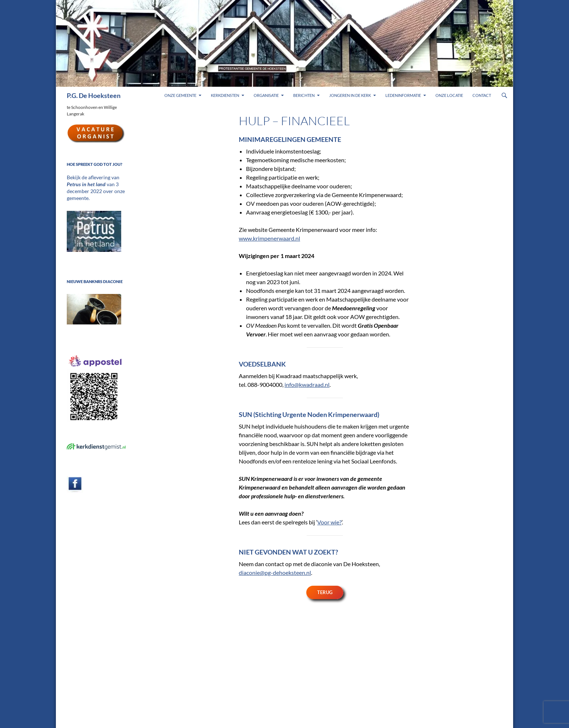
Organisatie (266, 95)
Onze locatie (449, 95)
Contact (482, 95)
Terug (325, 592)
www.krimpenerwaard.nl (269, 238)
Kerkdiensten (225, 95)
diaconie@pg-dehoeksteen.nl (275, 572)
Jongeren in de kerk (350, 95)
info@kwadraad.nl (307, 385)
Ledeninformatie (403, 95)
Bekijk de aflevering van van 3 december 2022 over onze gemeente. (95, 184)
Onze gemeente (180, 95)
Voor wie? (329, 522)
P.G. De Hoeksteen (94, 95)
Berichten (304, 95)
